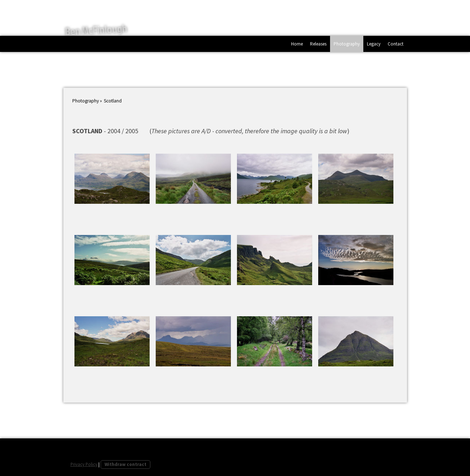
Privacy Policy (84, 464)
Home (297, 44)
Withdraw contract (125, 464)
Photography (347, 44)
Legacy (374, 44)
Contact (396, 44)
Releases (318, 44)
